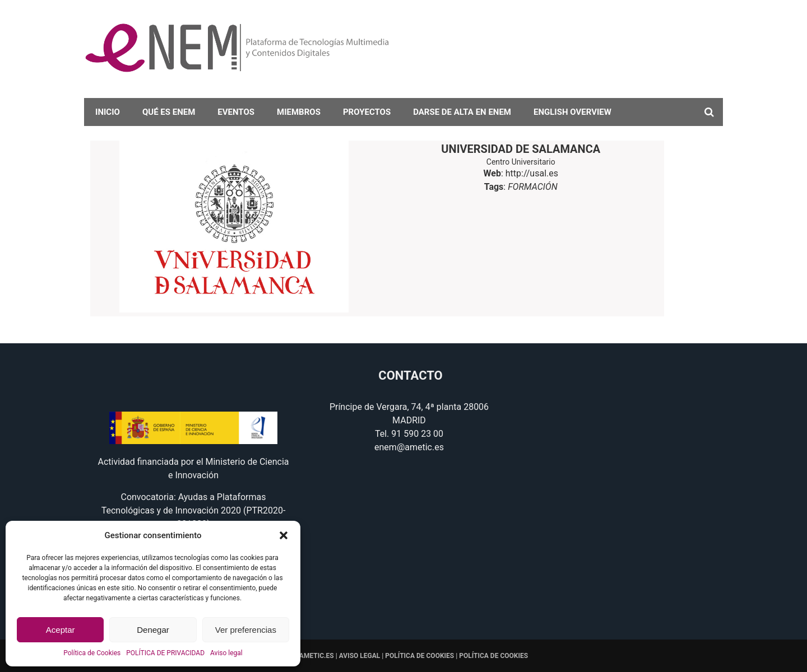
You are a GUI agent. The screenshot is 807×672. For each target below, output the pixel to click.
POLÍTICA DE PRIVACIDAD (165, 653)
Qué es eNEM (169, 112)
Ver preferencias (246, 630)
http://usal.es (532, 173)
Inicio (108, 112)
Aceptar (61, 630)
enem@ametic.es (409, 447)
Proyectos (367, 112)
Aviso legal (226, 653)
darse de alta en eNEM (462, 112)
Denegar (153, 630)
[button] (284, 535)
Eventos (236, 112)
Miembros (299, 112)
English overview (572, 112)
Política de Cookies (92, 653)
